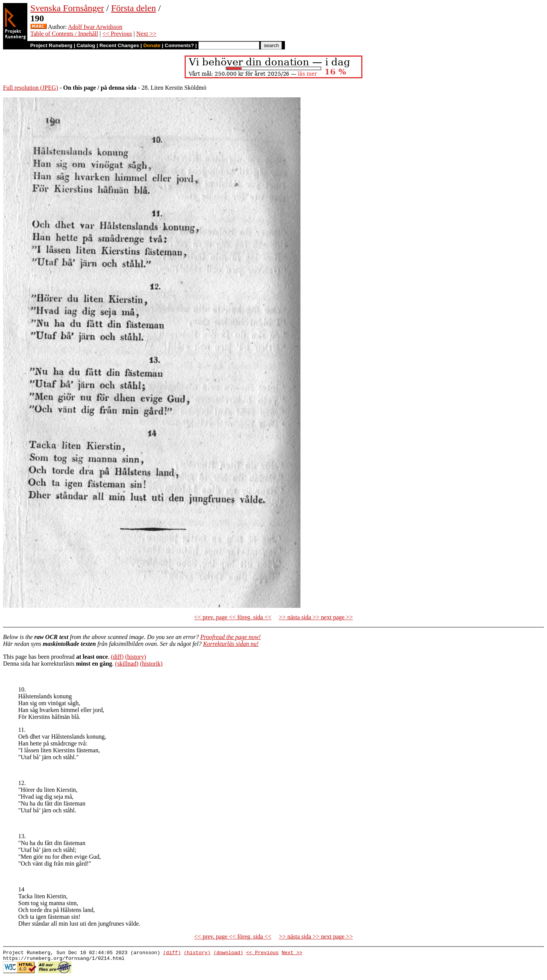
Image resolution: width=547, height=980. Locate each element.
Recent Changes (119, 45)
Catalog (86, 45)
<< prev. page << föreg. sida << (233, 617)
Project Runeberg (51, 45)
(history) (135, 657)
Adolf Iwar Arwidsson (95, 27)
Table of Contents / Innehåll (64, 34)
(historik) (151, 664)
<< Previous (117, 34)
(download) (228, 953)
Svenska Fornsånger (67, 8)
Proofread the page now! (230, 637)
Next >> (146, 34)
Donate (152, 45)
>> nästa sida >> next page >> (316, 617)
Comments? (179, 45)
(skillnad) (127, 664)
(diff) (117, 657)
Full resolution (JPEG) (31, 88)
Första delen (133, 8)
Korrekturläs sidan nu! (231, 644)
